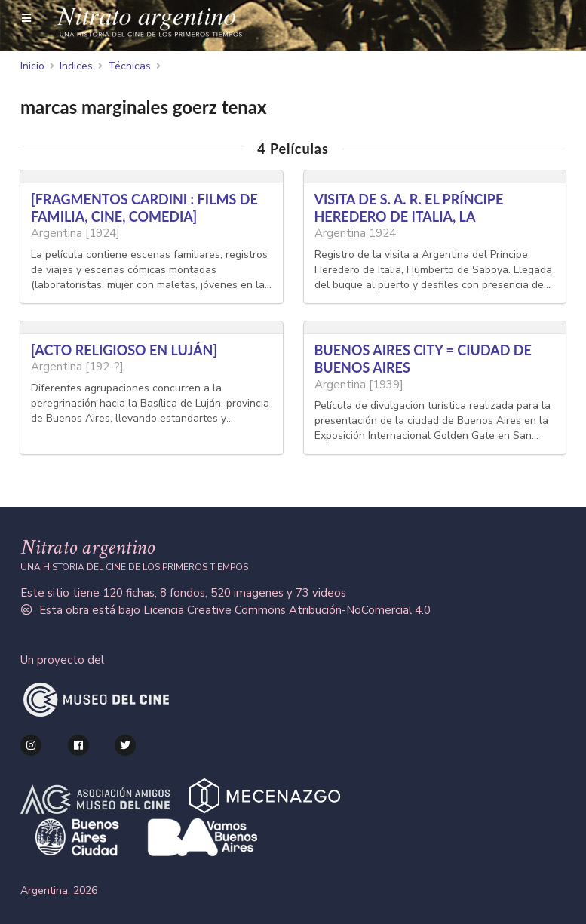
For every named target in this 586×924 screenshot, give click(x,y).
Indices (76, 66)
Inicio (32, 66)
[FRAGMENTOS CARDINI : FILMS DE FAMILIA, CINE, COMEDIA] (144, 208)
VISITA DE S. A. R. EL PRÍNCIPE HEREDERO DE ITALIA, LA (409, 208)
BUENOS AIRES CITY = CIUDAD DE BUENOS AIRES (423, 359)
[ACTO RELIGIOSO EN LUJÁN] (124, 350)
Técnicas (129, 66)
